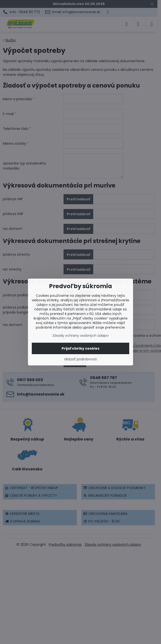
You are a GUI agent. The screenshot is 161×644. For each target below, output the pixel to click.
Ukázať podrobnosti (80, 359)
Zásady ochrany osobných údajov (80, 336)
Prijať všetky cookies (80, 348)
